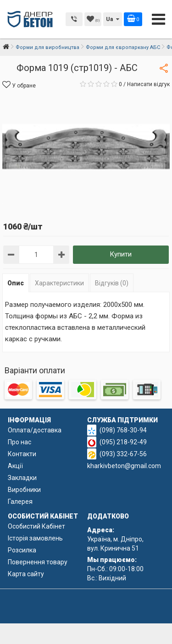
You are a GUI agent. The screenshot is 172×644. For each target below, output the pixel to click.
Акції (15, 466)
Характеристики (59, 283)
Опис (16, 283)
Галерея (20, 502)
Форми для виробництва (47, 47)
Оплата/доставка (35, 430)
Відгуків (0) (112, 283)
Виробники (24, 490)
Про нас (19, 442)
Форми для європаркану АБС (123, 47)
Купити (121, 254)
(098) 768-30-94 (123, 430)
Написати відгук (148, 84)
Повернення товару (38, 562)
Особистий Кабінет (36, 526)
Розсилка (22, 550)
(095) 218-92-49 (123, 442)
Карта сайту (26, 574)
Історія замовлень (35, 538)
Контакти (22, 454)
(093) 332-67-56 (123, 454)
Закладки (22, 478)
